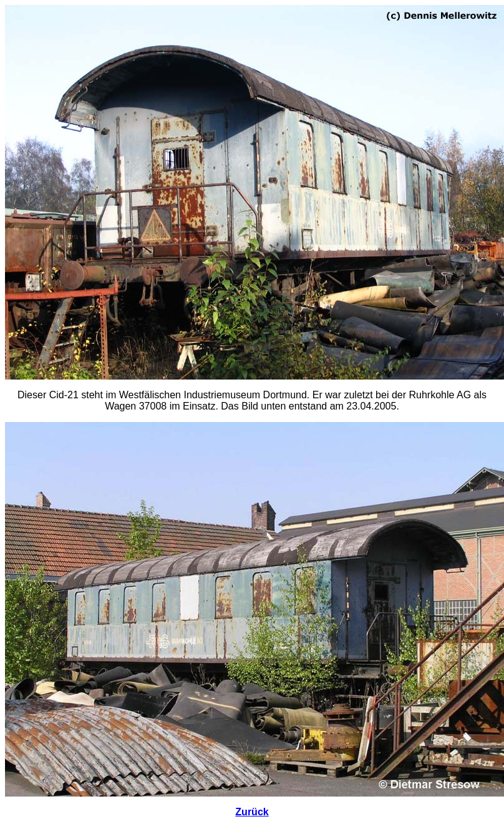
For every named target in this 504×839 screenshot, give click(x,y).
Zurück (252, 812)
